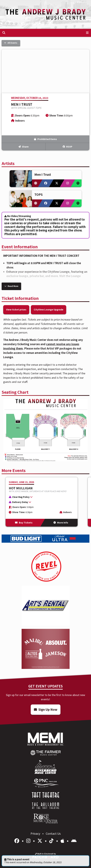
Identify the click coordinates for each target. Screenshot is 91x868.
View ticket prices (16, 309)
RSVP (67, 146)
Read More (11, 286)
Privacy (36, 833)
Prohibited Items (45, 139)
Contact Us (53, 833)
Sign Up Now (46, 709)
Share (24, 146)
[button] (40, 498)
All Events (11, 43)
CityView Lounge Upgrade (49, 309)
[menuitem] (45, 753)
